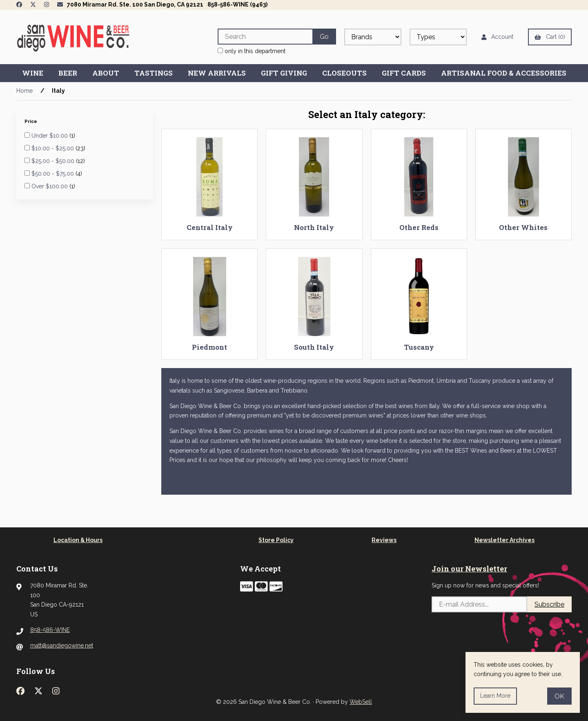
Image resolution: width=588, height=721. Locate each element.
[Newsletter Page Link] (60, 4)
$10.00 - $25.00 (53, 148)
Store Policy (276, 540)
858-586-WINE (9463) (237, 4)
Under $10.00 (50, 136)
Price (31, 121)
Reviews (384, 540)
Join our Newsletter (469, 569)
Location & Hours (78, 540)
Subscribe (549, 604)
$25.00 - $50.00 (54, 161)
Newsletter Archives (504, 540)
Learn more (495, 696)
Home (24, 91)
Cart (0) (550, 37)
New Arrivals (217, 73)
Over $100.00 (50, 186)
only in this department (252, 51)
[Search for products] (265, 37)
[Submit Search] (324, 37)
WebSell (361, 702)
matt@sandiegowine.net (62, 645)
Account (497, 37)
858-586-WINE (50, 630)
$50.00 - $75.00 (53, 174)
